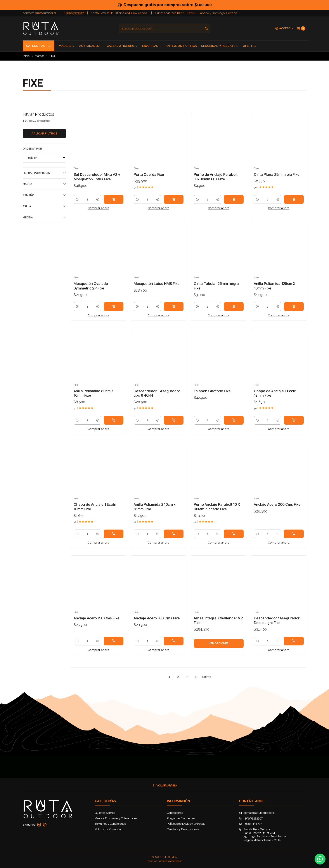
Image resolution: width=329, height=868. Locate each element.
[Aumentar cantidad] (98, 199)
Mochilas (152, 46)
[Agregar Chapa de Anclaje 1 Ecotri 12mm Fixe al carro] (294, 425)
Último (207, 677)
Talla (44, 206)
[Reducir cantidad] (77, 199)
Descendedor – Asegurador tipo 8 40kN (157, 397)
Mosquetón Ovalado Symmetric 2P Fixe (91, 290)
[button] (164, 785)
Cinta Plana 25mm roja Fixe (277, 174)
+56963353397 (251, 818)
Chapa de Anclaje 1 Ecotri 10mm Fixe (95, 511)
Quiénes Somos (105, 813)
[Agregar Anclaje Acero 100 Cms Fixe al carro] (174, 645)
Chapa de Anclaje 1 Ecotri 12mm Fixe (275, 397)
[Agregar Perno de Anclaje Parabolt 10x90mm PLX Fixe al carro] (234, 199)
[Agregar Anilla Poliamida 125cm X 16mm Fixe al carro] (294, 311)
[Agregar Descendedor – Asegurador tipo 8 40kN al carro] (174, 425)
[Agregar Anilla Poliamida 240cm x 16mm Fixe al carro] (174, 538)
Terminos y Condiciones (110, 824)
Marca (44, 184)
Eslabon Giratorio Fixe (212, 395)
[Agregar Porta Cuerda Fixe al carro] (174, 199)
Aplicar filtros (44, 133)
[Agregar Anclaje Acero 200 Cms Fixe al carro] (294, 538)
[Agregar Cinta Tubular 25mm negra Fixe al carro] (234, 311)
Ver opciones (219, 648)
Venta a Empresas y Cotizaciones (116, 818)
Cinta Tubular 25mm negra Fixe (216, 290)
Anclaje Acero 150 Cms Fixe (97, 622)
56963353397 (250, 824)
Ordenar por (32, 149)
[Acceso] (285, 29)
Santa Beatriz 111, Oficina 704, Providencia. (119, 13)
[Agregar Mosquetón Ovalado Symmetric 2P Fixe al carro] (114, 311)
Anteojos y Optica (181, 46)
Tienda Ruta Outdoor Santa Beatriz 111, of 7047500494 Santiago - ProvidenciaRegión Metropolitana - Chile (262, 835)
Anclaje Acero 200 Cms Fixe (277, 509)
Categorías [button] (39, 46)
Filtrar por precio (44, 173)
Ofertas (250, 46)
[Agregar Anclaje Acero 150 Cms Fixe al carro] (114, 645)
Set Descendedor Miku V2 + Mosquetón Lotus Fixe (97, 177)
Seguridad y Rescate (220, 46)
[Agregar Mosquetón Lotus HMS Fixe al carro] (174, 311)
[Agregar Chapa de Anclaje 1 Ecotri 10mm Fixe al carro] (114, 538)
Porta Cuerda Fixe (149, 174)
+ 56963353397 (74, 13)
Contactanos (175, 813)
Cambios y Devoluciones (183, 829)
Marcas (67, 46)
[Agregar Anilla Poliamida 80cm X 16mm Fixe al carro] (114, 425)
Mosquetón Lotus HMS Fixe (157, 288)
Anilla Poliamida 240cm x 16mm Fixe (155, 511)
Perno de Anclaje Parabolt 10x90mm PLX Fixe (216, 177)
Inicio (26, 56)
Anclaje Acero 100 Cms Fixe (157, 622)
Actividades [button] (91, 46)
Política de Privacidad (109, 829)
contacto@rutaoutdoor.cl (40, 13)
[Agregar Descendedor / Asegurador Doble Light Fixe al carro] (294, 645)
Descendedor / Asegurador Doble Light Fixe (277, 625)
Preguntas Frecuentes (181, 818)
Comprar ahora (98, 208)
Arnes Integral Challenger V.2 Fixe (218, 625)
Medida (44, 217)
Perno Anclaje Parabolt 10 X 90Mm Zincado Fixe (217, 511)
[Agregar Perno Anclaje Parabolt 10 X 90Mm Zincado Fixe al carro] (234, 538)
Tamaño (44, 195)
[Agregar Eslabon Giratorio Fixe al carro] (234, 425)
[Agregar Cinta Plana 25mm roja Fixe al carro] (294, 199)
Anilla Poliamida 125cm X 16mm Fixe (274, 290)
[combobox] (164, 28)
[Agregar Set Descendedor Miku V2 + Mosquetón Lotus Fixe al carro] (114, 199)
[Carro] (301, 28)
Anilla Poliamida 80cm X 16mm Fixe (94, 397)
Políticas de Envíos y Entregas (186, 824)
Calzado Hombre (122, 46)
